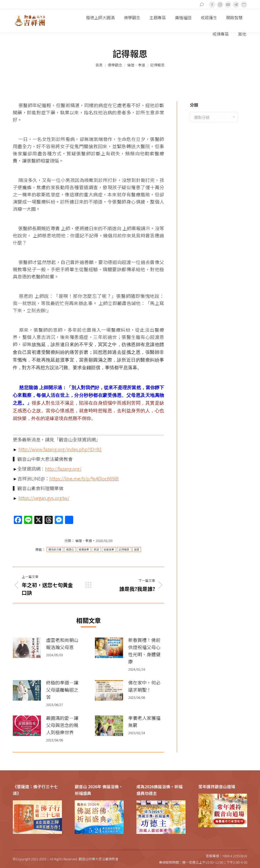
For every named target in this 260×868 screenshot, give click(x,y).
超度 (137, 549)
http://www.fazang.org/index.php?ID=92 (60, 449)
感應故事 (84, 549)
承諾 (96, 549)
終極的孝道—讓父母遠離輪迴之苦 (62, 690)
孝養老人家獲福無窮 (144, 721)
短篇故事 (109, 549)
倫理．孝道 (84, 541)
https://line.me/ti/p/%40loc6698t (84, 478)
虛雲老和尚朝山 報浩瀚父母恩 (62, 643)
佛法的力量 (55, 549)
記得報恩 (124, 549)
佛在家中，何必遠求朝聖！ (144, 686)
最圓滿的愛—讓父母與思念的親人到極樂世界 (62, 725)
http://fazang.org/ (63, 469)
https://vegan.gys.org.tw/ (44, 498)
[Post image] (27, 648)
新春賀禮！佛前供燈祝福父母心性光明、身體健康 (144, 651)
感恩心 (70, 549)
